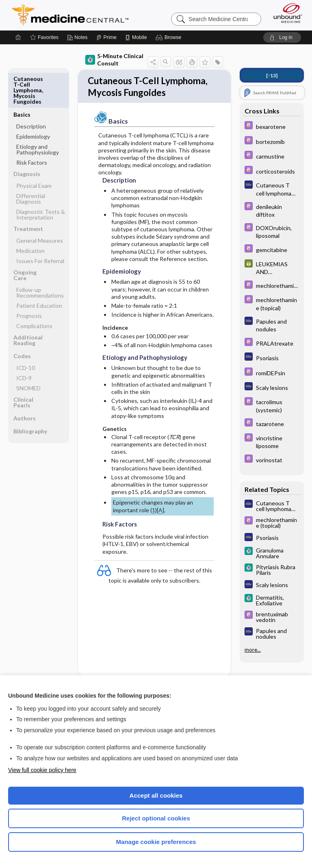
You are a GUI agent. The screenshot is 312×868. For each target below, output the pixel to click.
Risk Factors (32, 127)
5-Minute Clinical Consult (114, 60)
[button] (170, 37)
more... (253, 650)
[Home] (18, 37)
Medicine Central (75, 15)
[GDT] (272, 268)
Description (31, 90)
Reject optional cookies (156, 818)
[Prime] (106, 37)
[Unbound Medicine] (285, 13)
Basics (22, 79)
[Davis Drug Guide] (272, 126)
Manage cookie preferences (156, 842)
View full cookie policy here (42, 770)
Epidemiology (33, 101)
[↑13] (272, 75)
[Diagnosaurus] (272, 189)
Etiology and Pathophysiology (38, 114)
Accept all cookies (156, 795)
